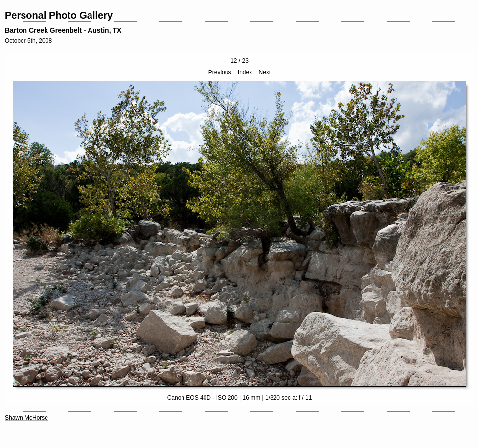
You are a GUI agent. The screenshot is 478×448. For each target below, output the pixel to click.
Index (245, 72)
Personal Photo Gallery (59, 15)
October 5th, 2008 (28, 41)
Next (265, 72)
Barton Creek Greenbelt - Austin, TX (63, 30)
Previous (220, 72)
